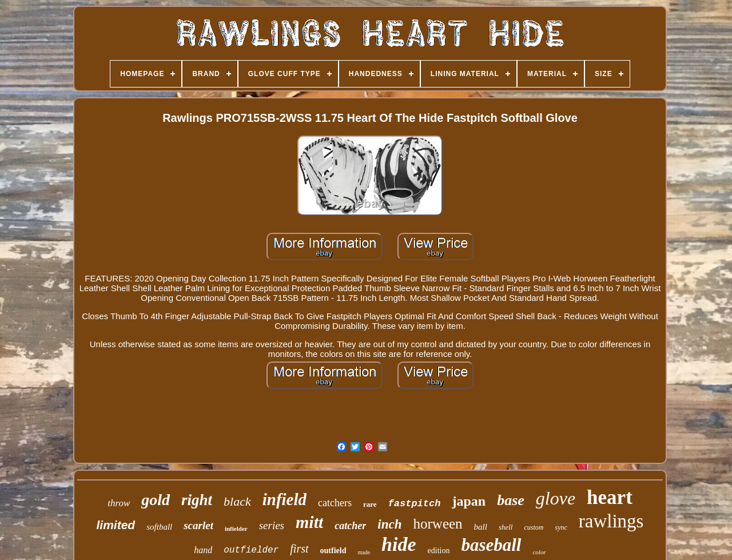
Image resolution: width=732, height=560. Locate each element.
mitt (309, 522)
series (272, 525)
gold (156, 500)
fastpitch (415, 504)
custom (534, 527)
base (511, 500)
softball (159, 527)
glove (556, 498)
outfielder (251, 550)
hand (203, 550)
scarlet (198, 525)
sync (561, 527)
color (539, 552)
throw (119, 503)
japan (469, 501)
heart (610, 497)
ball (481, 527)
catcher (350, 526)
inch (389, 524)
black (237, 501)
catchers (335, 503)
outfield (333, 551)
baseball (491, 545)
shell (506, 527)
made (364, 552)
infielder (236, 529)
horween (438, 524)
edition (439, 551)
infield (285, 499)
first (299, 549)
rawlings (611, 521)
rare (370, 504)
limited (116, 525)
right (197, 500)
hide (399, 544)
